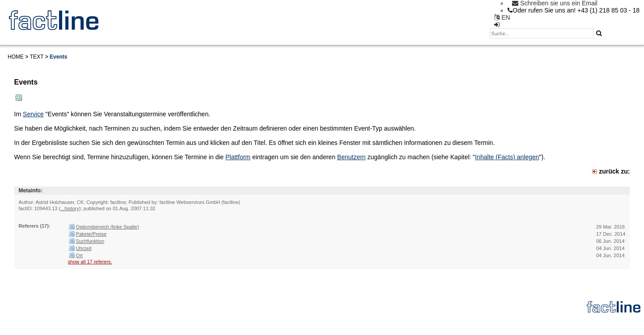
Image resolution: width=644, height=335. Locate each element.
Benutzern (352, 157)
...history (70, 208)
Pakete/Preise (91, 234)
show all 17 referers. (90, 262)
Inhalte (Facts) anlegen (507, 157)
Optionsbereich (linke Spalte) (108, 227)
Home (16, 57)
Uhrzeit (84, 248)
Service (33, 114)
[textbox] (542, 33)
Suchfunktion (90, 241)
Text (37, 57)
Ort (79, 255)
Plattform (238, 157)
